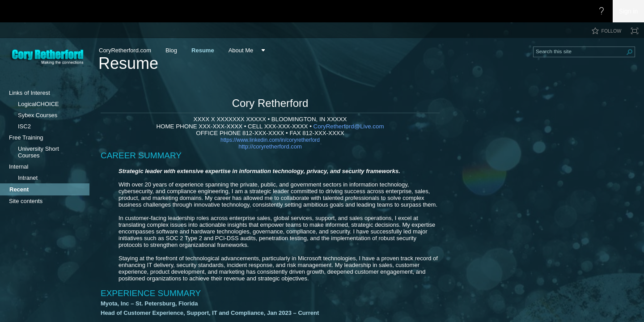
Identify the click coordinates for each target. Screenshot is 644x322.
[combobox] (580, 51)
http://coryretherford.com (270, 146)
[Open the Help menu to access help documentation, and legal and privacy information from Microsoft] (602, 11)
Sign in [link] (629, 11)
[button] (630, 52)
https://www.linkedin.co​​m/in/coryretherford (270, 140)
